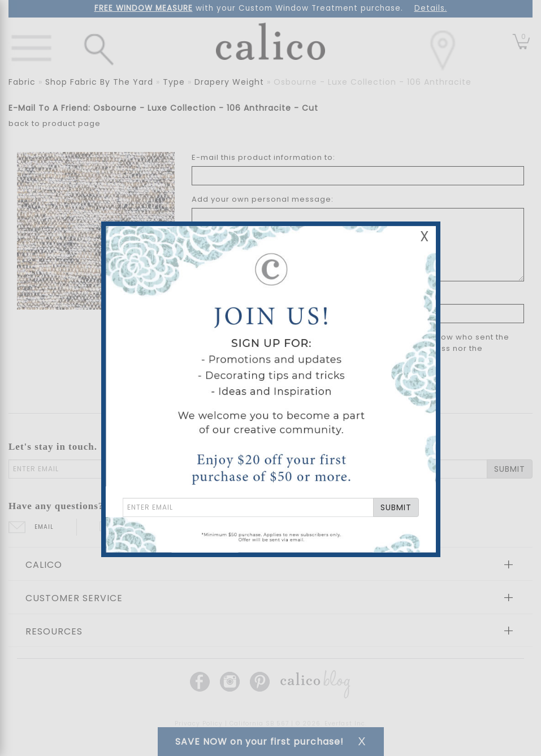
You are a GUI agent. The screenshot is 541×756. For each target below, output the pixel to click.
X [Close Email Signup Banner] (425, 236)
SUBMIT (396, 507)
